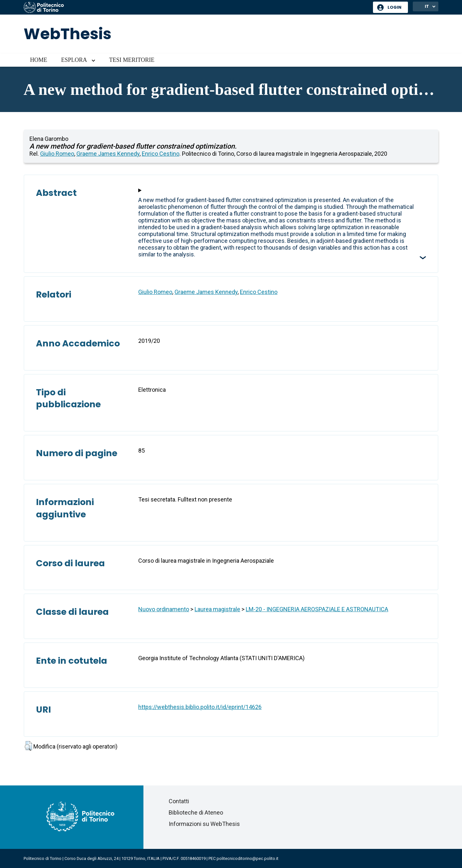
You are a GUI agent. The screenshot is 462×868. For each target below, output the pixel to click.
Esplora (74, 60)
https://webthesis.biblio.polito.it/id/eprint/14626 (200, 707)
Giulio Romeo (57, 154)
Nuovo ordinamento (164, 609)
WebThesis (68, 34)
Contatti (179, 801)
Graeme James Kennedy (108, 154)
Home (39, 60)
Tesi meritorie (132, 60)
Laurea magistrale (217, 609)
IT (427, 6)
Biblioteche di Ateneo (196, 812)
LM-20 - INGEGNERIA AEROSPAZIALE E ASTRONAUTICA (317, 609)
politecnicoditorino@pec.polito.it (248, 858)
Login (394, 7)
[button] (28, 746)
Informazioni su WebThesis (204, 824)
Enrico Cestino (161, 154)
